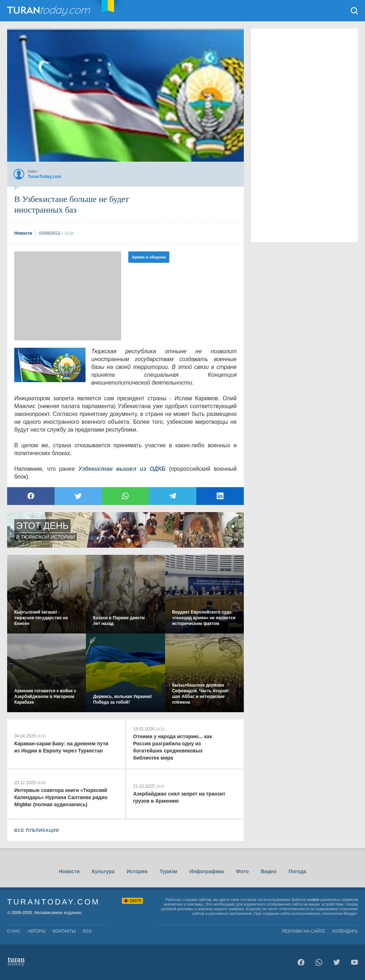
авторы (37, 931)
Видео (269, 871)
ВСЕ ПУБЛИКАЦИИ (37, 830)
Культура (103, 871)
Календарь (345, 931)
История (137, 871)
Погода (297, 871)
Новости (69, 871)
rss (87, 931)
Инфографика (207, 871)
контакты (64, 931)
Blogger (350, 913)
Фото (242, 871)
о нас (14, 931)
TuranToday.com (50, 11)
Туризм (169, 871)
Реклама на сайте (304, 931)
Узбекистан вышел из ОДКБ (122, 469)
